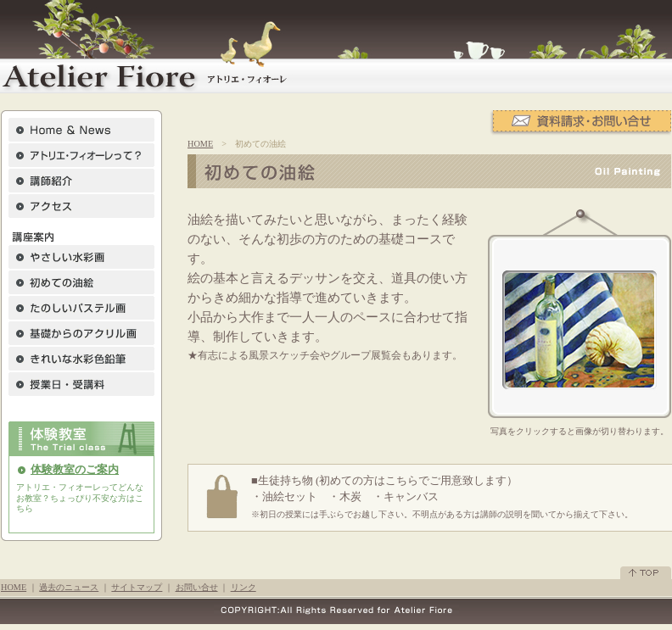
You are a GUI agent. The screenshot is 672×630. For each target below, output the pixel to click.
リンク (244, 587)
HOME (200, 144)
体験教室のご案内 (75, 470)
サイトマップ (137, 587)
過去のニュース (69, 587)
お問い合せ (197, 587)
